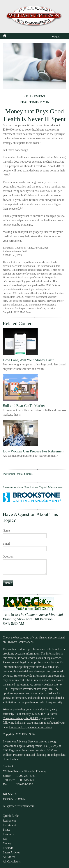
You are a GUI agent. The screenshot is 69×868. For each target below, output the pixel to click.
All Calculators (12, 861)
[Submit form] (8, 583)
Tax (5, 839)
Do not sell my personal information (31, 727)
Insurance (8, 834)
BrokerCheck (25, 642)
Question (8, 557)
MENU (55, 37)
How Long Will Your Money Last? (28, 360)
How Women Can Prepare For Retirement (34, 451)
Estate (6, 830)
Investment (9, 825)
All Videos (9, 857)
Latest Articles (11, 852)
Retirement (9, 821)
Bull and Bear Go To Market (24, 406)
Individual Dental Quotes (18, 474)
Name (6, 531)
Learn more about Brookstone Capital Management (33, 487)
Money (7, 843)
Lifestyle (8, 848)
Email (6, 544)
